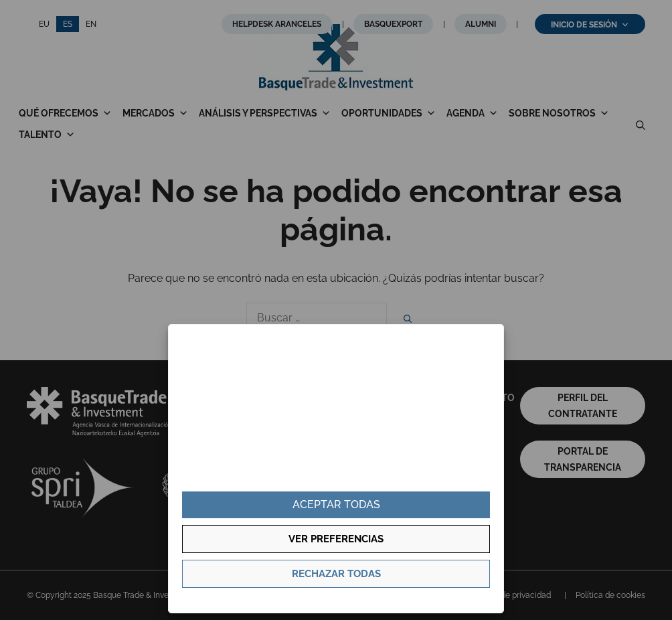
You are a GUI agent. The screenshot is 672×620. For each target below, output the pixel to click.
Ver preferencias (336, 539)
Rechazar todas (336, 574)
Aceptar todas (336, 505)
